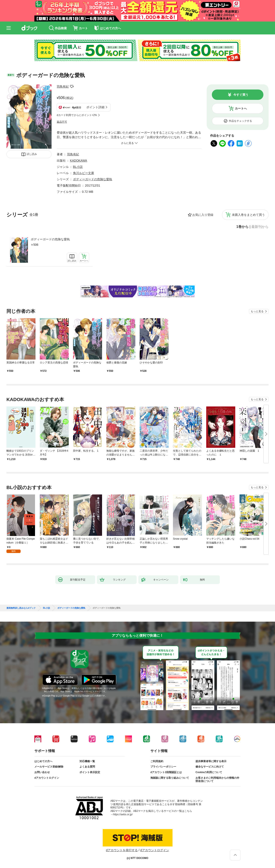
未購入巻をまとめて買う (248, 215)
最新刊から (260, 227)
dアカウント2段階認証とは (166, 772)
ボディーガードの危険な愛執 (50, 239)
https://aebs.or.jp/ (123, 814)
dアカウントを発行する (122, 850)
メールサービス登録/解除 (49, 767)
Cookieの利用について (209, 772)
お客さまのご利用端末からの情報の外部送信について (217, 780)
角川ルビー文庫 (84, 173)
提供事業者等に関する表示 (211, 761)
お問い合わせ (42, 772)
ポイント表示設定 (90, 772)
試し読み (32, 154)
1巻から (242, 227)
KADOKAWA (79, 161)
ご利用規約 (157, 761)
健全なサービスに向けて (210, 767)
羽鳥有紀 (63, 86)
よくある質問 (87, 767)
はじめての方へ (43, 761)
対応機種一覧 (87, 761)
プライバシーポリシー (163, 767)
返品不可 (62, 122)
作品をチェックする (240, 121)
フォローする (72, 86)
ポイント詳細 (95, 107)
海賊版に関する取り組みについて (170, 778)
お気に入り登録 (203, 215)
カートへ (241, 108)
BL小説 (78, 167)
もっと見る (257, 311)
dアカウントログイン (47, 778)
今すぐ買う (241, 95)
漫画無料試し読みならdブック (21, 608)
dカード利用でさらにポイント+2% (77, 115)
